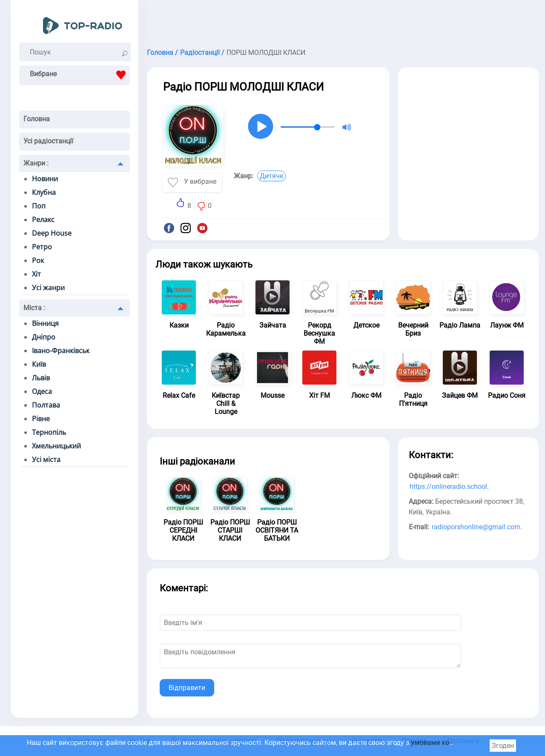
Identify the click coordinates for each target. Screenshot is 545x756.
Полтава (46, 405)
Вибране (80, 75)
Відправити (187, 688)
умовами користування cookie (459, 743)
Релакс (43, 220)
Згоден (503, 746)
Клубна (44, 192)
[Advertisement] (343, 21)
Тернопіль (49, 432)
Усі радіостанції (48, 141)
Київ (39, 364)
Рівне (41, 419)
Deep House (52, 233)
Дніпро (44, 337)
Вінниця (45, 323)
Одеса (42, 391)
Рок (38, 260)
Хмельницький (56, 446)
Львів (41, 378)
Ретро (42, 247)
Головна (37, 119)
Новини (45, 179)
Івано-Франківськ (61, 351)
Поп (39, 206)
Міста (34, 308)
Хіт (36, 274)
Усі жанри (48, 288)
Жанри (36, 163)
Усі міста (46, 459)
